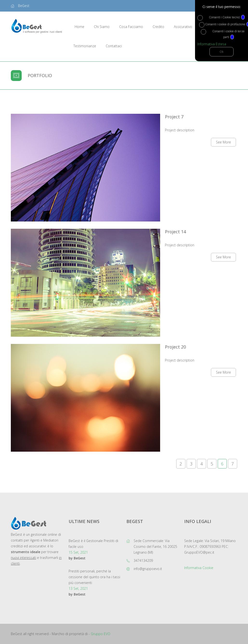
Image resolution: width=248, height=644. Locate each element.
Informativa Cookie (199, 568)
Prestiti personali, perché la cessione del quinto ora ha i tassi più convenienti (94, 577)
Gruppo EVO (101, 634)
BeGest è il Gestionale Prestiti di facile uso (93, 544)
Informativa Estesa (212, 44)
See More (223, 142)
